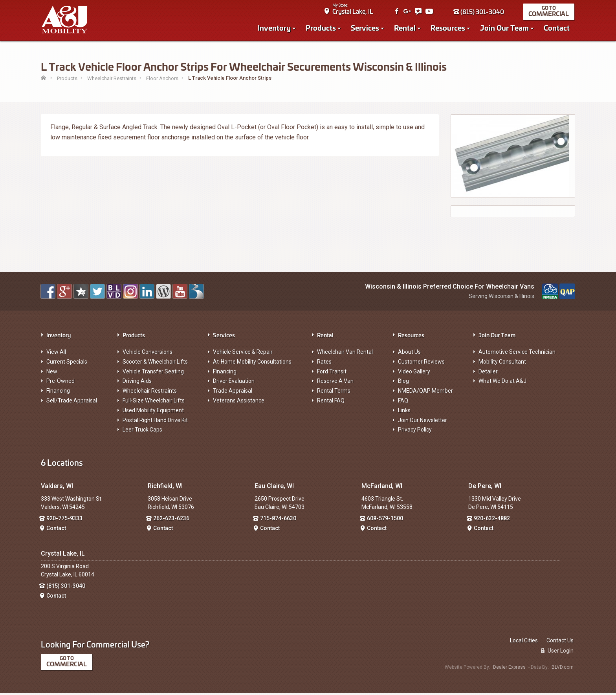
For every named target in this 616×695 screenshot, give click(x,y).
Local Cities (524, 642)
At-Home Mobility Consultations (252, 364)
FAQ (403, 403)
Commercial (549, 14)
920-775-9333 (64, 521)
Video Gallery (414, 373)
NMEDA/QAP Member (425, 393)
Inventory (275, 28)
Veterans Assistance (239, 403)
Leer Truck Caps (142, 432)
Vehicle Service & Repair (243, 354)
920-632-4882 (492, 521)
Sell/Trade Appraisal (72, 403)
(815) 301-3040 (479, 12)
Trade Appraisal (233, 393)
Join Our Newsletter (423, 422)
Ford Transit (332, 373)
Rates (324, 364)
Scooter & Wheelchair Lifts (155, 364)
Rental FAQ (331, 403)
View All (56, 354)
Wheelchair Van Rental (345, 354)
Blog (403, 383)
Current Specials (67, 364)
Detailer (488, 373)
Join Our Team (505, 28)
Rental (406, 28)
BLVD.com (563, 669)
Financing (58, 393)
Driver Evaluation (234, 383)
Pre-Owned (60, 383)
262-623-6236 (171, 521)
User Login (557, 653)
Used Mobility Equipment (153, 413)
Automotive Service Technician (517, 354)
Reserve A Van (335, 383)
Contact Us (560, 642)
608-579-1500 (385, 521)
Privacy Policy (415, 432)
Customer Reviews (421, 364)
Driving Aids (137, 383)
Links (404, 413)
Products (322, 28)
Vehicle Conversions (148, 354)
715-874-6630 (278, 521)
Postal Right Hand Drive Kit (155, 422)
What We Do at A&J (502, 383)
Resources (449, 28)
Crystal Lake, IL (354, 12)
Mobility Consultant (502, 364)
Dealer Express (509, 669)
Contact (557, 28)
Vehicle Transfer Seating (153, 373)
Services (366, 28)
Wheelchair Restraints (150, 393)
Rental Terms (334, 393)
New (52, 373)
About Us (409, 354)
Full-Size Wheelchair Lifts (154, 403)
